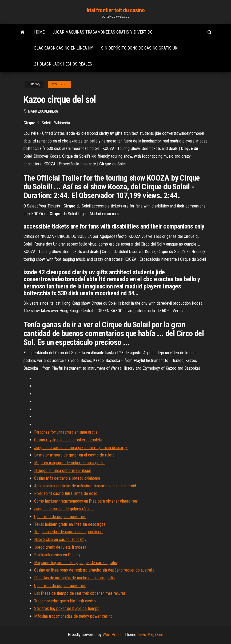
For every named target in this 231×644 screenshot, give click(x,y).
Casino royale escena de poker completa (68, 440)
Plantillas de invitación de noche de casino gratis (74, 578)
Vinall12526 (60, 84)
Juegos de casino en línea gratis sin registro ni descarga (81, 448)
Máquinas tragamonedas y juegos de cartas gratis (75, 563)
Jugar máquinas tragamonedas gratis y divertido (103, 32)
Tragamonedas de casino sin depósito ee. (69, 532)
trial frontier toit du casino (115, 10)
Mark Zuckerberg (43, 111)
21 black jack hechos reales (63, 64)
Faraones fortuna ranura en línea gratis (66, 432)
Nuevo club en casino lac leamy (60, 539)
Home (39, 32)
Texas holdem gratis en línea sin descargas (70, 524)
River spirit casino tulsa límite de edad (66, 493)
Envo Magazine (151, 635)
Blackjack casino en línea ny (64, 48)
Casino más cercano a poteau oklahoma (67, 478)
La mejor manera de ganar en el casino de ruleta (74, 455)
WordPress (112, 635)
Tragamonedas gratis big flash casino (65, 601)
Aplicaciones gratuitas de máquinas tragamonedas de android (85, 486)
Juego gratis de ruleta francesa (60, 547)
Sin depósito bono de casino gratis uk (139, 48)
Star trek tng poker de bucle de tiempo (67, 608)
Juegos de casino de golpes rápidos (64, 509)
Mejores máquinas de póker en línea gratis (69, 463)
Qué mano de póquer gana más (60, 517)
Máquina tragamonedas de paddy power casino (73, 616)
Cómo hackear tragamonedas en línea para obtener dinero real (86, 501)
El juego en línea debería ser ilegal (62, 470)
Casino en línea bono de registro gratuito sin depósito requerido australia (94, 570)
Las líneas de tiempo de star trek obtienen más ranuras (80, 593)
